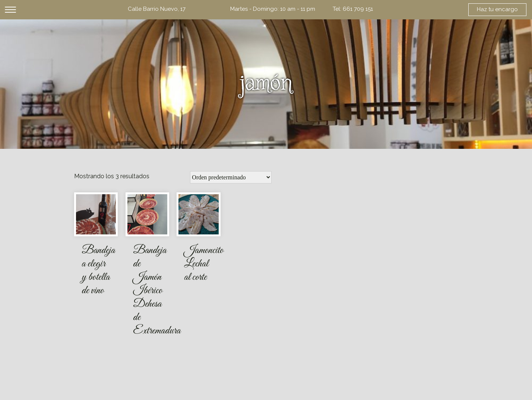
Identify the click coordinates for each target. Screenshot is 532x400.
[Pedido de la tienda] (231, 177)
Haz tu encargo (497, 9)
